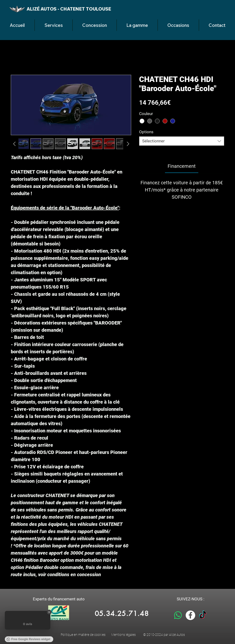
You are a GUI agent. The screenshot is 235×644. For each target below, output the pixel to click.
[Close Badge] (49, 612)
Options (146, 132)
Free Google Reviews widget (28, 639)
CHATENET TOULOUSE (86, 9)
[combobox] (182, 141)
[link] (182, 166)
